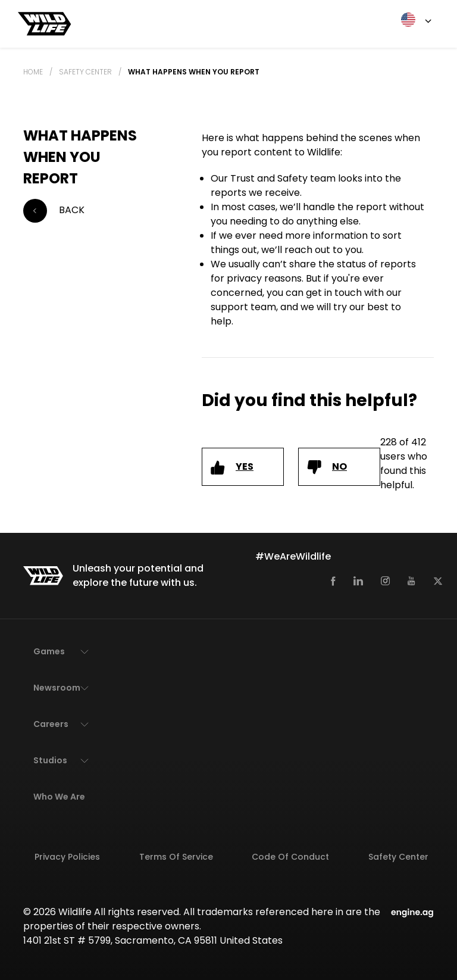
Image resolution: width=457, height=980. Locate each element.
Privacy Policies (67, 857)
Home (33, 72)
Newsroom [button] (57, 688)
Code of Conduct (290, 857)
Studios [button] (50, 760)
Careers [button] (51, 724)
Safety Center (85, 72)
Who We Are (59, 797)
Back (54, 211)
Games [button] (49, 651)
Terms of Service (176, 857)
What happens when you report (194, 72)
